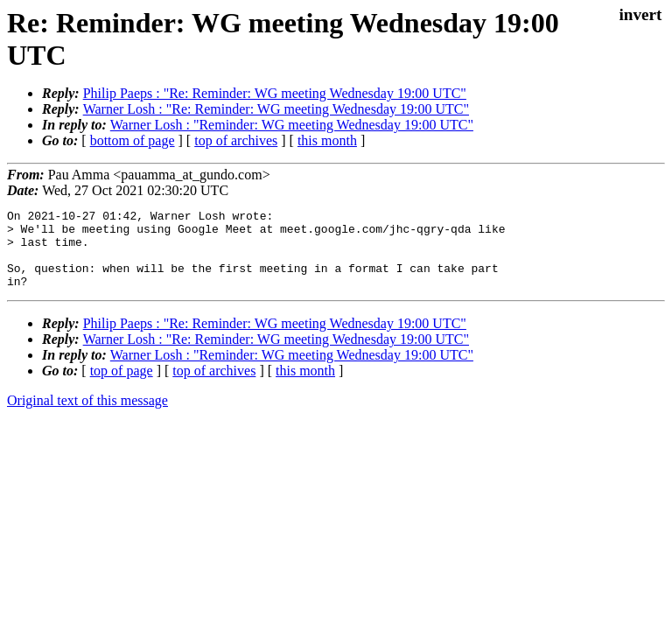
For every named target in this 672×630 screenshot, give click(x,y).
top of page (122, 386)
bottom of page (133, 140)
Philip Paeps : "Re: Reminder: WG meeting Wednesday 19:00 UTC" (275, 93)
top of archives (236, 140)
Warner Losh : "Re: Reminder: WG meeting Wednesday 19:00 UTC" (276, 109)
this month (327, 140)
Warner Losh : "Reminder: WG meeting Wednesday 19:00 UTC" (292, 125)
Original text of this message (87, 416)
